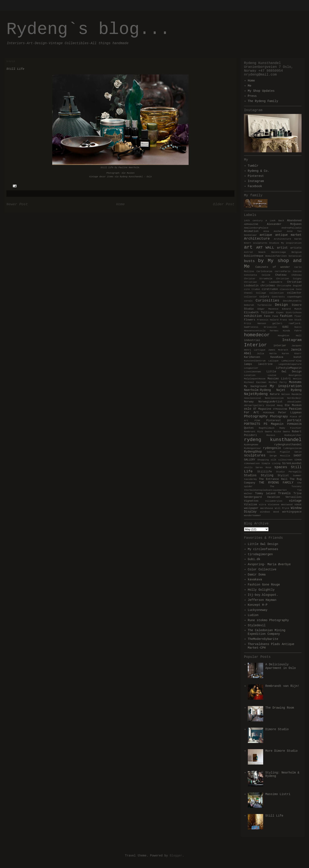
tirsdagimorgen (260, 554)
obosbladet (294, 402)
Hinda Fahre (292, 331)
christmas (268, 286)
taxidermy (250, 479)
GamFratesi (251, 327)
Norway (249, 402)
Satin (298, 452)
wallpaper (251, 508)
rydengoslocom (292, 448)
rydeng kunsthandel (273, 440)
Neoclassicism (274, 398)
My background (255, 386)
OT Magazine (262, 409)
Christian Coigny (289, 279)
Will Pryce (282, 508)
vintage (295, 501)
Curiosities (267, 301)
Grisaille (270, 327)
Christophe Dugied (289, 286)
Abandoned (294, 221)
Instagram (256, 181)
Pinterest (256, 176)
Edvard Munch (292, 309)
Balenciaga (279, 252)
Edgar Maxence (268, 309)
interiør (280, 346)
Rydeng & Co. (259, 171)
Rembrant (250, 432)
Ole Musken (293, 405)
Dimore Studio (277, 729)
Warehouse (267, 508)
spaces (281, 467)
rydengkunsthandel (288, 445)
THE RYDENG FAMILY (276, 483)
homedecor (257, 335)
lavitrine (265, 364)
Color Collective (262, 569)
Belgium (297, 252)
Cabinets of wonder (273, 267)
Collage (261, 293)
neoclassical (253, 398)
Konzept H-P (258, 605)
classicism (287, 289)
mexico (297, 379)
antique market (288, 235)
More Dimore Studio (281, 751)
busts (249, 261)
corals (248, 301)
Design (281, 305)
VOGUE (298, 505)
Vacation (274, 497)
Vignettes (251, 501)
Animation (251, 231)
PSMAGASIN (294, 424)
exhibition (253, 316)
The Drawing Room (280, 708)
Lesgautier (251, 368)
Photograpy (279, 417)
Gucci (298, 327)
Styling (267, 475)
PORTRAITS (252, 424)
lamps (248, 364)
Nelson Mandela (291, 394)
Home (120, 204)
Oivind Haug (274, 405)
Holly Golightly (261, 590)
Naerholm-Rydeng (257, 390)
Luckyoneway (258, 610)
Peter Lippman (290, 413)
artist (282, 248)
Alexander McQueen (284, 224)
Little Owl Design (284, 372)
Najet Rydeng (289, 390)
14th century (253, 221)
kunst (297, 357)
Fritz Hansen (255, 323)
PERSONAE (269, 413)
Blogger (176, 856)
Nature (275, 394)
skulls (248, 467)
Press (252, 96)
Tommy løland (265, 494)
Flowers (250, 320)
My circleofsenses (263, 549)
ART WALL (265, 248)
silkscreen (285, 460)
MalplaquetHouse (255, 379)
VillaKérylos (274, 501)
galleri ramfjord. (287, 323)
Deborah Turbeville (258, 305)
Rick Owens (265, 432)
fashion (286, 316)
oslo (248, 409)
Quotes (249, 428)
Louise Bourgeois (285, 375)
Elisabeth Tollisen (259, 313)
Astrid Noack (255, 252)
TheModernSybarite (263, 639)
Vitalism (250, 505)
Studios (250, 475)
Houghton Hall (290, 336)
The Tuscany (286, 486)
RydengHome (251, 445)
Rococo (271, 435)
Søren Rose (263, 467)
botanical (295, 256)
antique (266, 235)
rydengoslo (272, 448)
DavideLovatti (292, 301)
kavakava (255, 580)
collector (294, 293)
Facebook (255, 186)
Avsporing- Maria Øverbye (269, 564)
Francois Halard (268, 320)
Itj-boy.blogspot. (263, 595)
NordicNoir (294, 398)
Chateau (281, 275)
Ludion (253, 615)
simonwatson (252, 463)
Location (250, 375)
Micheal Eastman (255, 382)
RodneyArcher (293, 435)
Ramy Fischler (290, 428)
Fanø (275, 316)
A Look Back (275, 221)
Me (250, 86)
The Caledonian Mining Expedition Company (267, 632)
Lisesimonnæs (253, 372)
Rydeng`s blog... (88, 29)
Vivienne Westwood (280, 505)
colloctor (250, 297)
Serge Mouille (280, 456)
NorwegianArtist (270, 402)
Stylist (283, 476)
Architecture (257, 239)
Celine (266, 275)
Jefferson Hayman (262, 600)
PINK (257, 421)
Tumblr (253, 166)
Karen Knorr (292, 354)
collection (277, 293)
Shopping (263, 460)
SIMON (298, 460)
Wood (276, 512)
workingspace (292, 512)
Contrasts (278, 297)
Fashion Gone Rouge (264, 585)
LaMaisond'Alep (292, 361)
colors (264, 297)
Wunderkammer (253, 516)
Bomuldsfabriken (276, 256)
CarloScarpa (264, 271)
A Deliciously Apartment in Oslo (281, 666)
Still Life (274, 816)
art (248, 247)
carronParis (283, 271)
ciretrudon (270, 289)
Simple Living (271, 463)
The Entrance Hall (273, 479)
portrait (294, 420)
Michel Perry (278, 382)
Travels (284, 493)
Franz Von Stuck (291, 320)
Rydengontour (253, 448)
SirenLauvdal (292, 463)
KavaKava (277, 357)
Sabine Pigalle (278, 452)
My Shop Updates (261, 91)
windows (265, 512)
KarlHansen (252, 357)
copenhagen (294, 297)
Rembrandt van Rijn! (282, 686)
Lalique (274, 361)
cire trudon (252, 289)
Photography (256, 416)
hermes (274, 331)
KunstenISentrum (255, 361)
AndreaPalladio (292, 228)
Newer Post (17, 204)
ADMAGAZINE (251, 224)
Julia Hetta (267, 354)
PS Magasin (274, 424)
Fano (267, 316)
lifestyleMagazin (289, 368)
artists (296, 248)
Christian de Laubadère (263, 282)
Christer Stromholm (258, 279)
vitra (263, 505)
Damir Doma (257, 575)
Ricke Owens (282, 432)
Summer (297, 476)
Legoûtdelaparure (290, 364)
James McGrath (278, 350)
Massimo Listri (279, 379)
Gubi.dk (254, 559)
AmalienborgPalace (256, 228)
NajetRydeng (256, 394)
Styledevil (257, 625)
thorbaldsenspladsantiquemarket (265, 490)
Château (297, 275)
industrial (252, 340)
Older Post (224, 204)
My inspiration (286, 386)
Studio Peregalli (289, 472)
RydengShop (253, 452)
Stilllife (265, 472)
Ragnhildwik (267, 428)
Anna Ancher (273, 231)
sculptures (255, 455)
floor (298, 316)
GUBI (285, 327)
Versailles (293, 497)
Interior (256, 345)
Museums (295, 382)
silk (274, 460)
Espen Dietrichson (289, 313)
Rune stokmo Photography (268, 620)
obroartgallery (254, 405)
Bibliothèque (254, 256)
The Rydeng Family (263, 101)
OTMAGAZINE (280, 409)
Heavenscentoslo (255, 331)
